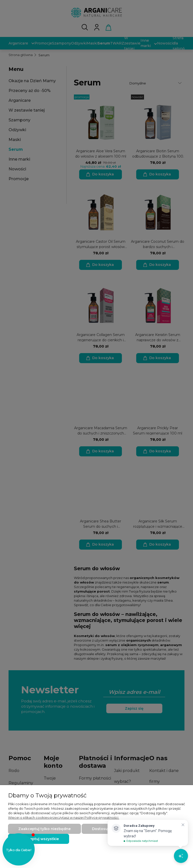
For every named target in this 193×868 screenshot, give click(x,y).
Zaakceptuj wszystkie (39, 839)
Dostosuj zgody (107, 829)
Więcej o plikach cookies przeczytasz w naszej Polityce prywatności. (64, 817)
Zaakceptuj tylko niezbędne (44, 829)
